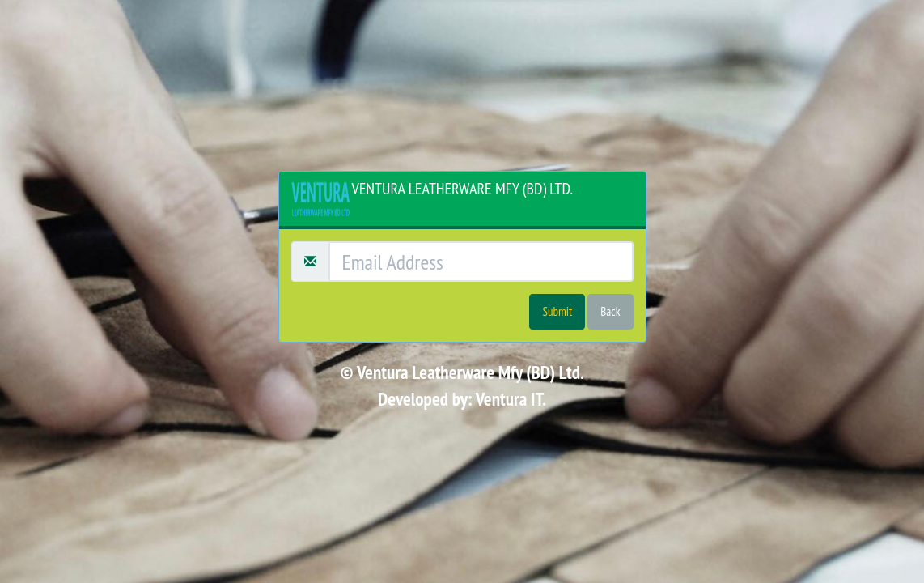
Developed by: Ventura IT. (462, 399)
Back (610, 311)
